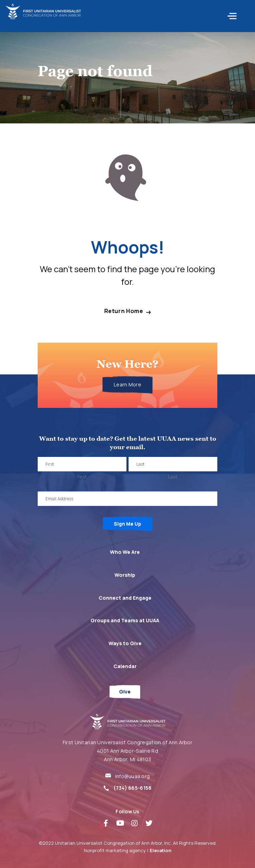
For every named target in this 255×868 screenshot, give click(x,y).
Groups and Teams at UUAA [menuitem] (125, 620)
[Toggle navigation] (241, 16)
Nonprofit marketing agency (115, 850)
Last (173, 477)
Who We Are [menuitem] (125, 552)
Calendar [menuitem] (125, 666)
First (82, 477)
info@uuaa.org (133, 776)
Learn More (127, 384)
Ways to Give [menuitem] (125, 643)
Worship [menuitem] (125, 575)
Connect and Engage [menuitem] (125, 598)
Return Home (124, 311)
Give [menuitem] (125, 692)
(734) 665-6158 (133, 788)
